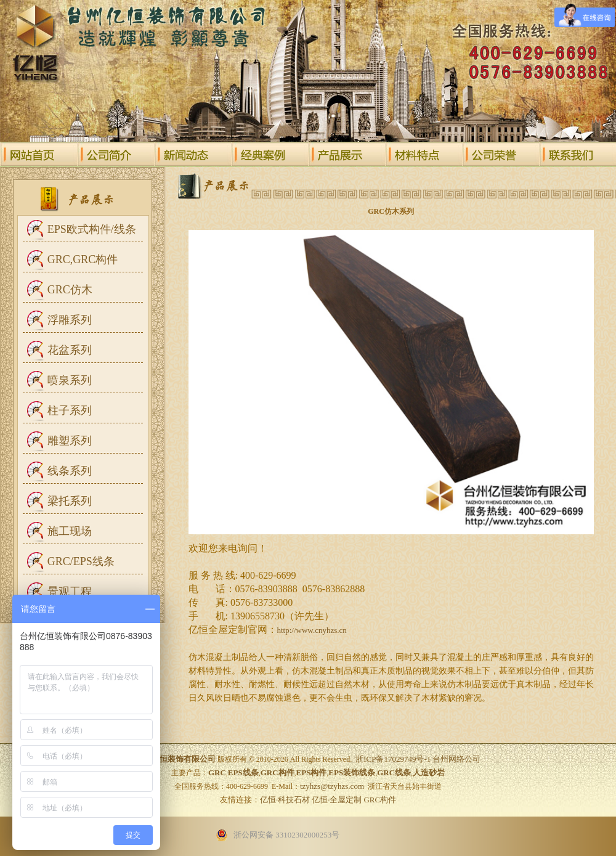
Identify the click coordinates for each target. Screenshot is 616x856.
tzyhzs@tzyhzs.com (332, 786)
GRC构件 (380, 800)
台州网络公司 (456, 759)
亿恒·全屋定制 (337, 800)
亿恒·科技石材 (285, 800)
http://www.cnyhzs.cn (312, 630)
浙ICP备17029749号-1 (393, 759)
